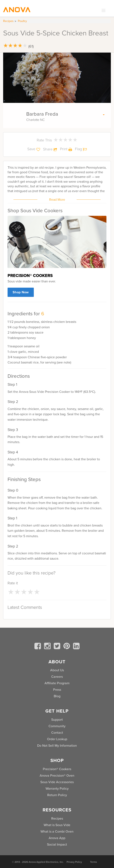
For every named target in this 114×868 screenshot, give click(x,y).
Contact (57, 733)
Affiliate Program (57, 683)
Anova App (57, 838)
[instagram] (48, 647)
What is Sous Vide (57, 825)
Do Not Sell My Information (57, 746)
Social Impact (57, 844)
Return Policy (57, 795)
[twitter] (58, 647)
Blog (57, 696)
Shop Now (21, 292)
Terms (94, 862)
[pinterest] (67, 647)
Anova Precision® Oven (57, 776)
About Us (57, 670)
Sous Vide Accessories (57, 782)
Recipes (8, 21)
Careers (57, 677)
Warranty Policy (57, 788)
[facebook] (38, 647)
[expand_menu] (103, 11)
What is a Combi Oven (57, 831)
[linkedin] (76, 647)
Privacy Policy (74, 862)
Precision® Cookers (57, 769)
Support (57, 720)
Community (57, 726)
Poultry (22, 21)
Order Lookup (57, 739)
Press (57, 690)
